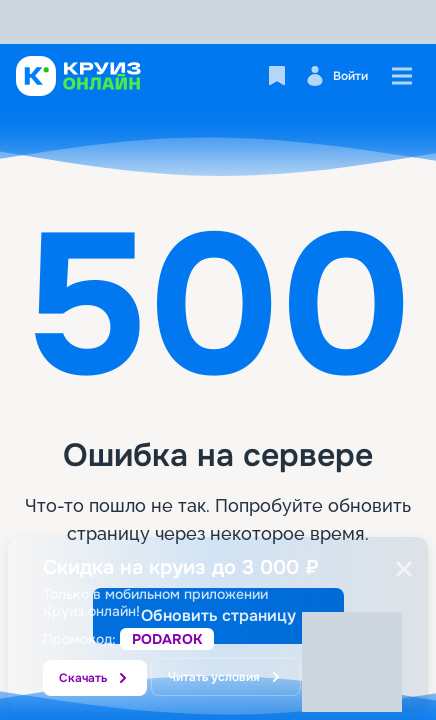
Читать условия (226, 677)
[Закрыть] (404, 569)
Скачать (95, 678)
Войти (336, 76)
